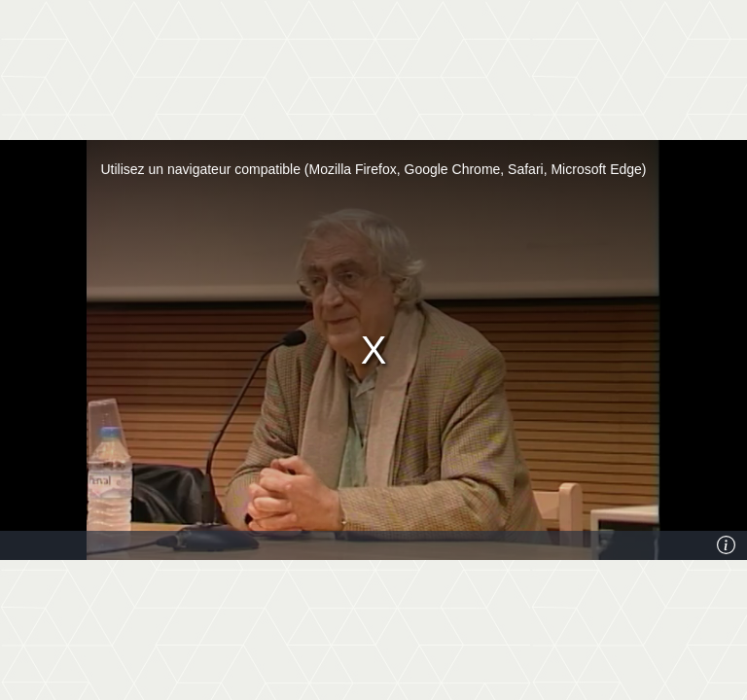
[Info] (727, 545)
